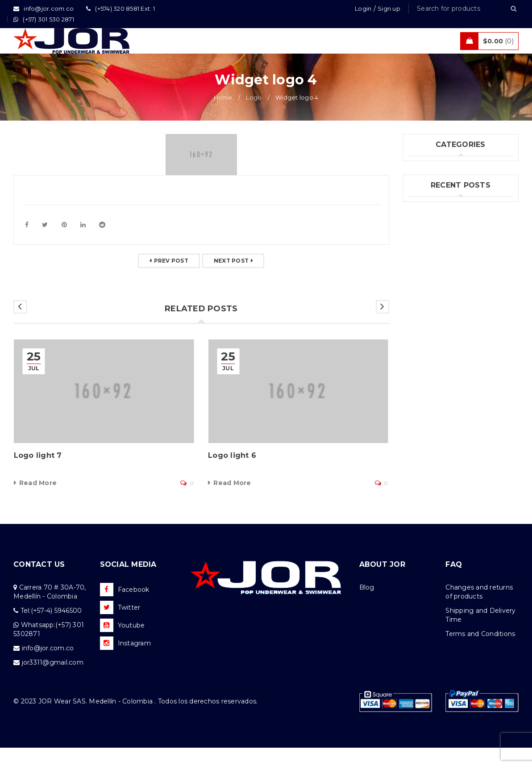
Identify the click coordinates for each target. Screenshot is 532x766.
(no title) (421, 322)
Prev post (171, 279)
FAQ (454, 583)
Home (223, 116)
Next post (231, 279)
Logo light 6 (232, 474)
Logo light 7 (38, 474)
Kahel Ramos (429, 365)
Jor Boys (421, 203)
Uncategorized (431, 222)
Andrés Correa (430, 351)
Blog (367, 606)
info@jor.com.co (48, 666)
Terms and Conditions (480, 652)
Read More (38, 501)
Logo (254, 116)
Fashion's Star (430, 185)
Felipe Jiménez (432, 337)
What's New (427, 240)
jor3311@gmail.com (53, 681)
